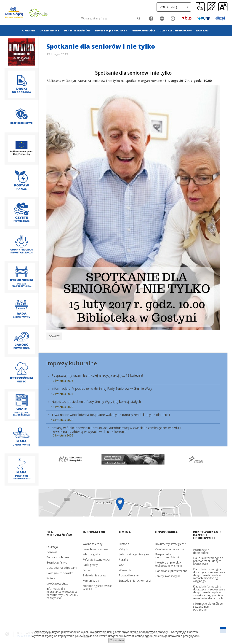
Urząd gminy (50, 30)
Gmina (125, 531)
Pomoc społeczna (58, 556)
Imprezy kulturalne (72, 362)
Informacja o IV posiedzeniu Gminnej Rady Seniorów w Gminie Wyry (102, 387)
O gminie (29, 30)
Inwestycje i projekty (111, 30)
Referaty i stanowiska (96, 558)
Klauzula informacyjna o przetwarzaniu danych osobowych (208, 560)
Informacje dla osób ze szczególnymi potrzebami (208, 605)
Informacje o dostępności (201, 550)
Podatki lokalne (129, 574)
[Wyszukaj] (107, 18)
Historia (124, 543)
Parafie (123, 558)
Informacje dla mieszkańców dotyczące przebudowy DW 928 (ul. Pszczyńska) (62, 592)
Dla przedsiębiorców (176, 30)
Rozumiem (117, 640)
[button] (223, 7)
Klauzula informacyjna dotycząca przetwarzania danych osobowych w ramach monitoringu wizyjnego (209, 574)
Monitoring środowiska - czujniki (98, 586)
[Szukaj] (139, 18)
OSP (122, 564)
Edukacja (52, 546)
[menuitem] (29, 31)
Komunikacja (91, 579)
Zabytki (124, 548)
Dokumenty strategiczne (170, 543)
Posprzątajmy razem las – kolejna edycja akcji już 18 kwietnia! (97, 374)
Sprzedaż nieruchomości (135, 579)
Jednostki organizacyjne (134, 553)
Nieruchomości (143, 30)
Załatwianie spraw (94, 574)
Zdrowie (52, 551)
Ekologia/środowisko (60, 572)
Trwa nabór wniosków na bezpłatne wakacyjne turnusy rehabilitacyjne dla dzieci (111, 414)
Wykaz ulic (126, 569)
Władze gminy (92, 553)
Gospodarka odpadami (62, 567)
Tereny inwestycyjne (168, 575)
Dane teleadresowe (95, 548)
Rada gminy (90, 564)
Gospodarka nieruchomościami (167, 555)
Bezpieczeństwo (57, 561)
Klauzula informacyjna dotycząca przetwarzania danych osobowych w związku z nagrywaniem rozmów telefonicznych (209, 591)
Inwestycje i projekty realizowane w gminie (169, 563)
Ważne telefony (93, 543)
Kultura (51, 577)
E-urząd (88, 569)
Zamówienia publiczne (169, 548)
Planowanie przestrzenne (171, 570)
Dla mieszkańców (77, 30)
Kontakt (203, 30)
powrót (54, 336)
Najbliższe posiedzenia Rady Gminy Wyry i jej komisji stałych (96, 400)
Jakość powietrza (57, 582)
